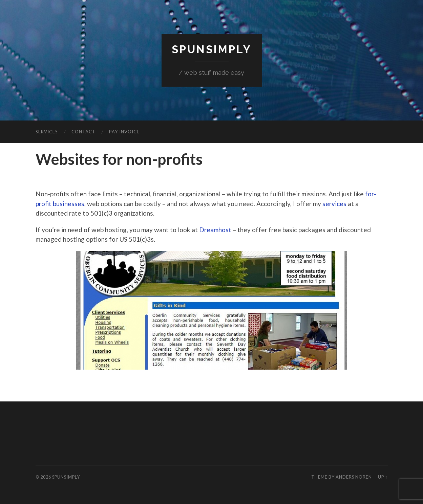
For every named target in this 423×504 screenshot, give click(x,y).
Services (47, 132)
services (334, 204)
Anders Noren (354, 477)
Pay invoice (124, 132)
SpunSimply (212, 49)
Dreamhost (215, 230)
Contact (83, 132)
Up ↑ (383, 477)
